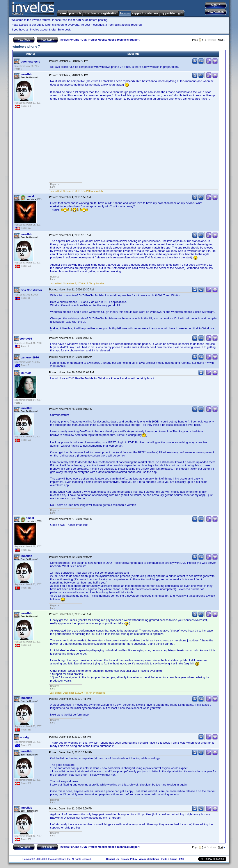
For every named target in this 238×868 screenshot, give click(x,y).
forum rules (81, 20)
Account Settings (149, 859)
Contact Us (112, 859)
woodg (24, 737)
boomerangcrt (30, 62)
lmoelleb (26, 74)
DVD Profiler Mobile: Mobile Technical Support (110, 40)
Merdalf (26, 373)
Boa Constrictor (31, 290)
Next (221, 40)
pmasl (30, 196)
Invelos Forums (69, 40)
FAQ (182, 859)
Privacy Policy (129, 859)
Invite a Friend (169, 859)
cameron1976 (30, 357)
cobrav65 (26, 339)
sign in (56, 30)
